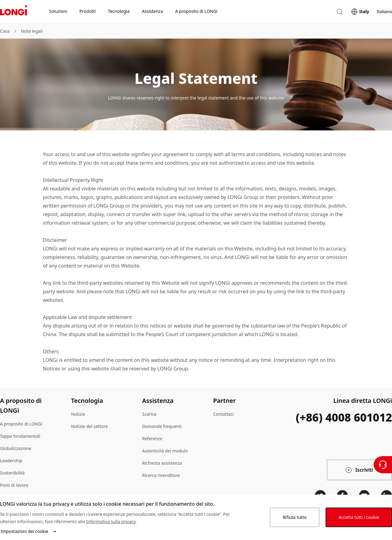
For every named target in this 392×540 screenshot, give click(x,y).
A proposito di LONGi (21, 424)
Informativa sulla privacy (111, 521)
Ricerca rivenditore (161, 475)
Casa (5, 31)
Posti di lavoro (14, 485)
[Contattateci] (383, 465)
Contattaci (223, 414)
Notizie (78, 414)
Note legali (32, 31)
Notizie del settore (89, 426)
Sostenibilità (12, 473)
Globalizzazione (16, 448)
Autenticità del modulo (165, 451)
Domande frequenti (162, 426)
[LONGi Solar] (13, 12)
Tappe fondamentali (20, 436)
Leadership (11, 461)
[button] (340, 12)
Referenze (152, 439)
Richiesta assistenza (162, 463)
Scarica (149, 414)
